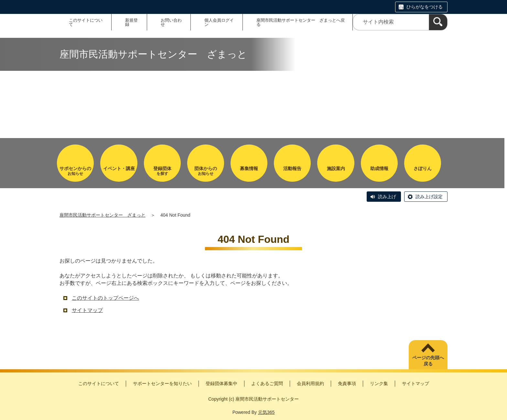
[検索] (438, 22)
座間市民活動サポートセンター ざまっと (102, 215)
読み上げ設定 (429, 197)
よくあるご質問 (267, 383)
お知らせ (75, 171)
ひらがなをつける (425, 7)
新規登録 (131, 22)
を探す (162, 171)
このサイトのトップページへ (105, 298)
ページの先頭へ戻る (428, 361)
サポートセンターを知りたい (162, 383)
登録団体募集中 (221, 383)
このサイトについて (86, 22)
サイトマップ (87, 310)
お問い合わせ (171, 22)
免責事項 (347, 383)
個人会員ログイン (219, 22)
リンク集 (379, 383)
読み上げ (387, 197)
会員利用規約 (310, 383)
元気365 (266, 412)
